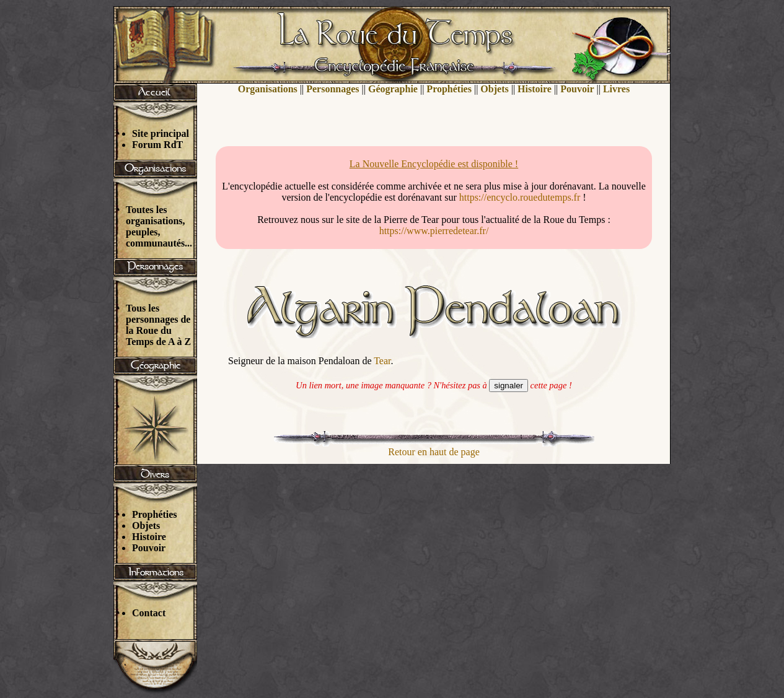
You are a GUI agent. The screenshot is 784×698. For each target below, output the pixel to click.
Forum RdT (157, 145)
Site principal (161, 133)
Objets (146, 526)
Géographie (393, 89)
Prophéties (155, 514)
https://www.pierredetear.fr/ (434, 231)
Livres (616, 89)
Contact (149, 613)
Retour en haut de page (434, 452)
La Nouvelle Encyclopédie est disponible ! (434, 164)
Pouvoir (149, 548)
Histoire (149, 537)
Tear (382, 361)
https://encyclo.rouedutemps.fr (520, 197)
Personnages (333, 89)
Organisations (268, 89)
